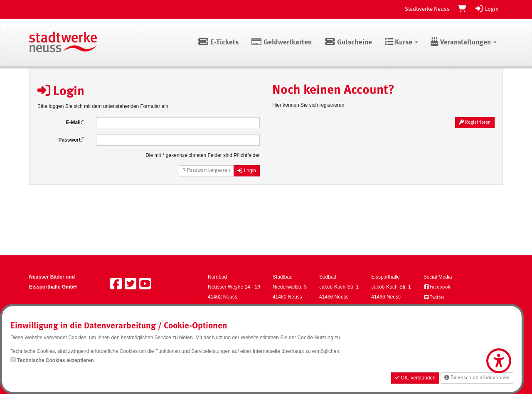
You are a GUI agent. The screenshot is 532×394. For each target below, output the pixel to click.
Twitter (434, 298)
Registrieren (475, 122)
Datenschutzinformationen (477, 378)
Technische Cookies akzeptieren (55, 360)
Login (487, 9)
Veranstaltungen (464, 43)
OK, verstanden (415, 378)
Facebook (437, 287)
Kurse (401, 43)
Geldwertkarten (282, 43)
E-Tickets (218, 43)
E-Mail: (75, 122)
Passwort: (71, 139)
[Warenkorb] (462, 9)
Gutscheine (348, 43)
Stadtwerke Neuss (427, 9)
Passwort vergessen (206, 170)
